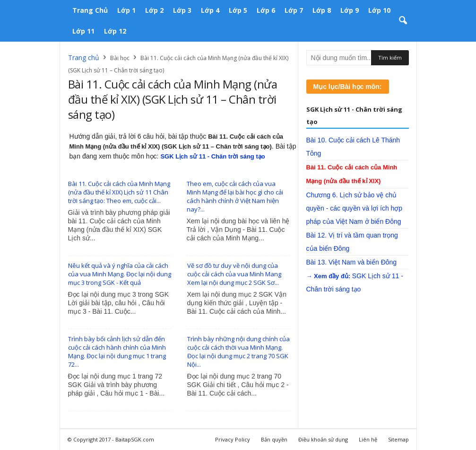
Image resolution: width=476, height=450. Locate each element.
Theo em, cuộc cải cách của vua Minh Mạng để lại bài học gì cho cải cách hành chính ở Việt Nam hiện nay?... (235, 196)
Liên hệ (368, 439)
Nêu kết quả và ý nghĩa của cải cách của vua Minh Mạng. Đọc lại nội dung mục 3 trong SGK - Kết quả (120, 274)
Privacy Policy (233, 439)
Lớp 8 (322, 10)
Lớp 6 (266, 10)
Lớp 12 (115, 31)
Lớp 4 (210, 10)
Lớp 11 (83, 31)
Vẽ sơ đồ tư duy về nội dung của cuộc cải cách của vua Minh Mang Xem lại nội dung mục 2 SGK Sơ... (234, 274)
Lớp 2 (154, 10)
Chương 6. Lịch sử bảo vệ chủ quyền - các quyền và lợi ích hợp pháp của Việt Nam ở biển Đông (355, 208)
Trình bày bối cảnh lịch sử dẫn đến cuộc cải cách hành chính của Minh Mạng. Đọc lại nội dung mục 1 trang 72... (117, 352)
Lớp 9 (350, 10)
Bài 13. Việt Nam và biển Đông (352, 262)
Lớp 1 (126, 10)
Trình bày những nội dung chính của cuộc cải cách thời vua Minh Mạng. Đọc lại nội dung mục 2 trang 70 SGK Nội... (238, 352)
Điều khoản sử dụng (323, 439)
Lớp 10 (379, 10)
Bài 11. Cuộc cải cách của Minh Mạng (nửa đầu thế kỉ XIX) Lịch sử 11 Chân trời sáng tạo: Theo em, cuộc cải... (119, 192)
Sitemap (398, 439)
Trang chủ (90, 10)
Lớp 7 (294, 10)
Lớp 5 (238, 10)
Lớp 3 (182, 10)
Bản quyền (274, 439)
